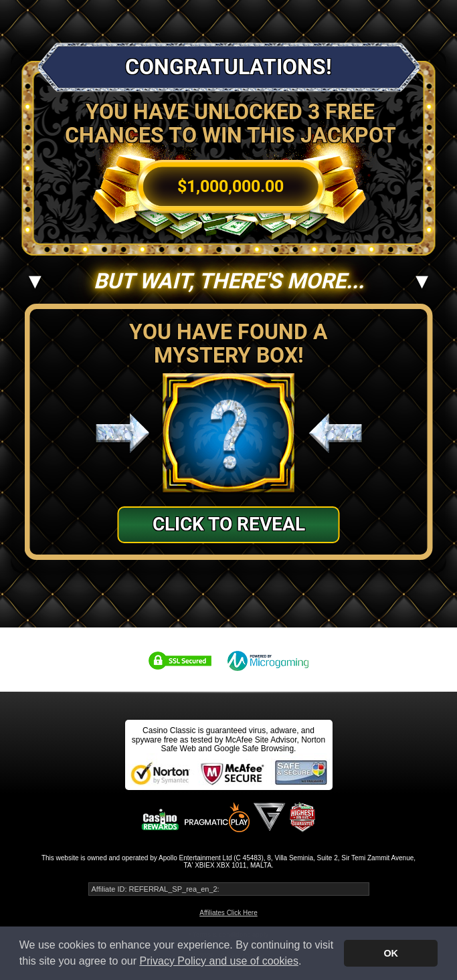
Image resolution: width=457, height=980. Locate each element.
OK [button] (391, 953)
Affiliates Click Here (229, 913)
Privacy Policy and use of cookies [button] (218, 961)
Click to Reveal (229, 524)
